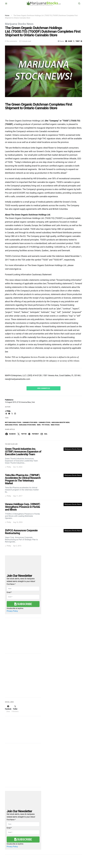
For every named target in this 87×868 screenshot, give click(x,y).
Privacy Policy (12, 611)
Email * (9, 592)
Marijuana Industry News (61, 422)
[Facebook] (8, 709)
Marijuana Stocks (11, 425)
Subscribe (23, 604)
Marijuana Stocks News (19, 24)
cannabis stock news (30, 422)
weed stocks (55, 425)
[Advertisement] (22, 677)
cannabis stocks (44, 422)
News (39, 425)
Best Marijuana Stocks (13, 422)
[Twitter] (15, 709)
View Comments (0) (43, 388)
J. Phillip (8, 411)
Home (7, 15)
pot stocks (46, 425)
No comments (12, 41)
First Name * (11, 584)
